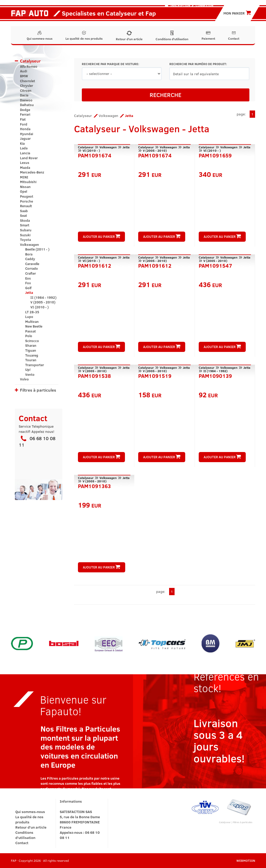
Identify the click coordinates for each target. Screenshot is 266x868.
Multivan (32, 322)
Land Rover (29, 158)
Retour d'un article (129, 36)
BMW (24, 76)
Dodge (25, 110)
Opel (24, 191)
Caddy (30, 259)
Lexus (25, 163)
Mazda (25, 168)
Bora (29, 254)
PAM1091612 (95, 265)
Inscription (180, 5)
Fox (28, 283)
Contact (234, 36)
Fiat (23, 119)
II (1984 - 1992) (43, 297)
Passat (31, 331)
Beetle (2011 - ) (37, 249)
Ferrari (25, 114)
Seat (24, 216)
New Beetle (34, 326)
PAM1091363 (94, 485)
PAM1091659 (215, 155)
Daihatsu (27, 105)
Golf (28, 288)
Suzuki (25, 235)
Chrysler (26, 86)
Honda (25, 129)
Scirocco (32, 341)
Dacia (24, 95)
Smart (25, 225)
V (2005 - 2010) (43, 302)
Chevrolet (28, 81)
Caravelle (32, 264)
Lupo (29, 317)
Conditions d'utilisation (172, 36)
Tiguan (31, 350)
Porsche (26, 201)
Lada (24, 148)
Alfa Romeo (29, 66)
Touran (31, 360)
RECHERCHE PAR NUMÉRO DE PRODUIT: (198, 64)
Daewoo (26, 100)
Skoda (25, 220)
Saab (24, 211)
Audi (24, 71)
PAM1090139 (215, 375)
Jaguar (25, 138)
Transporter (35, 365)
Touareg (32, 355)
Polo (29, 336)
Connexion (204, 5)
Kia (22, 143)
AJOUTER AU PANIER (101, 237)
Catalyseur (30, 61)
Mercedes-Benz (32, 172)
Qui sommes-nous (40, 36)
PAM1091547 (215, 265)
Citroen (26, 91)
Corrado (32, 268)
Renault (26, 206)
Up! (28, 370)
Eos (28, 278)
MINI (24, 177)
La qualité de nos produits (84, 36)
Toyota (25, 240)
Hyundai (26, 134)
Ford (24, 124)
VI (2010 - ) (39, 307)
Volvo (24, 379)
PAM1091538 (94, 375)
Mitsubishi (28, 182)
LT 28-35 (32, 312)
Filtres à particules (38, 390)
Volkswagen (29, 245)
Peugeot (27, 196)
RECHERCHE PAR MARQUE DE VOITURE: (110, 64)
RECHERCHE (165, 95)
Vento (30, 374)
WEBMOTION (246, 860)
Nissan (25, 187)
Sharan (31, 345)
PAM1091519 (155, 375)
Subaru (26, 230)
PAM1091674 (95, 155)
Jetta (29, 293)
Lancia (25, 153)
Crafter (31, 273)
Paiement (208, 36)
